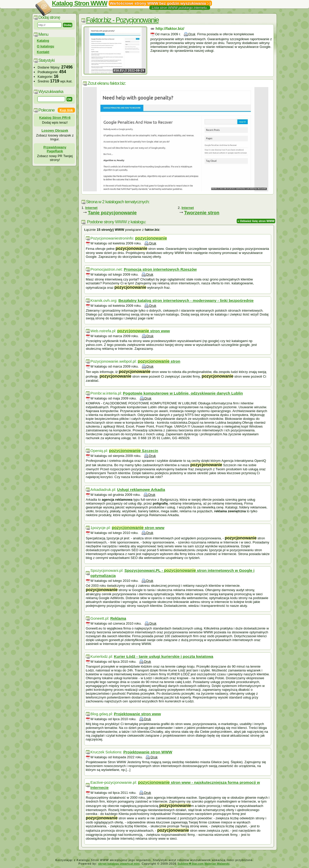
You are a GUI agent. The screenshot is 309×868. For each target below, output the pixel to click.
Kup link (66, 110)
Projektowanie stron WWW (148, 752)
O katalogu (45, 46)
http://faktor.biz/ (170, 28)
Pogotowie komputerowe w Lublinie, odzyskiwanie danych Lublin (183, 393)
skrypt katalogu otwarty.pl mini (119, 864)
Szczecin (134, 451)
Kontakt (43, 52)
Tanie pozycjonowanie (112, 213)
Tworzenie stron (202, 213)
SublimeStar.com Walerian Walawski (203, 864)
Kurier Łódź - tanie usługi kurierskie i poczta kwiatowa (164, 656)
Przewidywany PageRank (55, 149)
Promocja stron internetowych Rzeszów (160, 269)
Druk (192, 34)
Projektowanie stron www (137, 714)
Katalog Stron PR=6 (55, 118)
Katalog (43, 41)
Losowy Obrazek (55, 130)
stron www (143, 331)
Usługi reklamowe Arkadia (141, 490)
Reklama (118, 618)
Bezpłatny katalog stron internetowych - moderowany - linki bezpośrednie (186, 300)
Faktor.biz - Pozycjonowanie (122, 20)
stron (159, 361)
